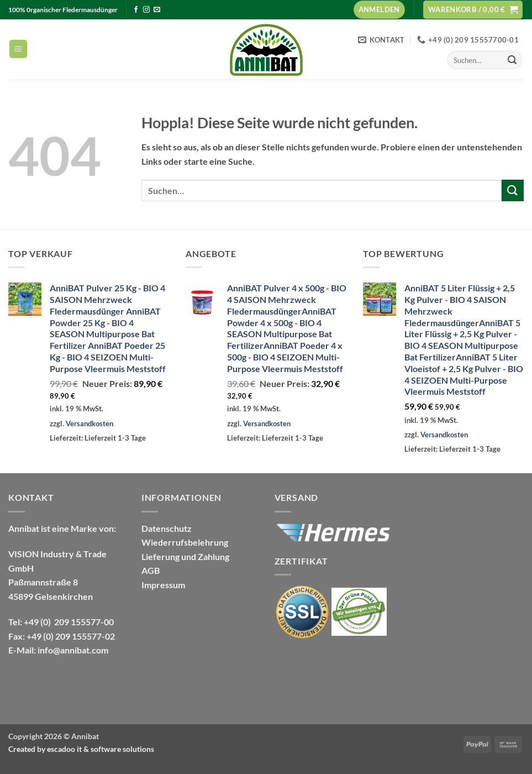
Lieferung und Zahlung (185, 556)
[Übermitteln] (512, 60)
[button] (379, 10)
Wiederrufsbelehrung (185, 542)
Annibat (85, 736)
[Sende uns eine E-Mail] (157, 10)
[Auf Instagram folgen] (146, 10)
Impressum (163, 585)
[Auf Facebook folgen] (136, 10)
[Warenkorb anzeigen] (473, 10)
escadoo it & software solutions (101, 749)
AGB (151, 570)
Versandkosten (89, 423)
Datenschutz (167, 528)
